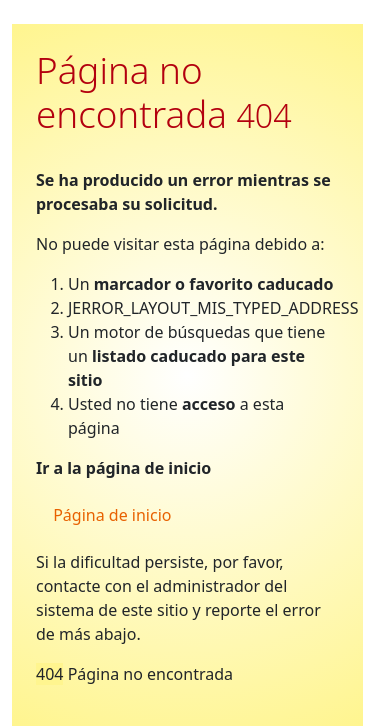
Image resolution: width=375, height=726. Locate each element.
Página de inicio (110, 515)
